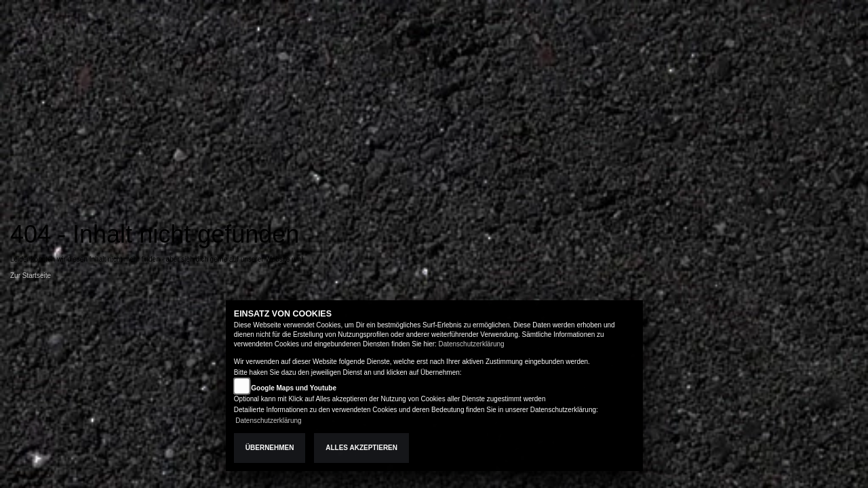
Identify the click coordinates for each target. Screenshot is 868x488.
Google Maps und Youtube (294, 388)
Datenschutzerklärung (471, 344)
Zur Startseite (31, 276)
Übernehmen (270, 448)
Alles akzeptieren (361, 448)
